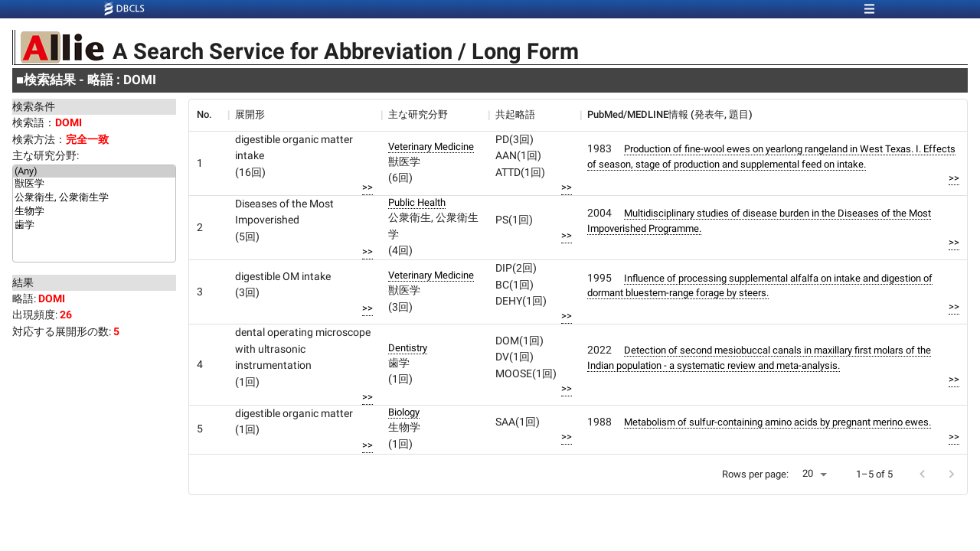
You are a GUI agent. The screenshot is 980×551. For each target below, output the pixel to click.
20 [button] (808, 473)
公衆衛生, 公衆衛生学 (94, 198)
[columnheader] (208, 115)
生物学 (94, 212)
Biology (404, 412)
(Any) (94, 171)
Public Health (417, 202)
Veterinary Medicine (431, 147)
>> (367, 187)
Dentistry (408, 348)
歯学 (94, 226)
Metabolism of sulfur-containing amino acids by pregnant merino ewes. (777, 422)
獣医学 (94, 184)
